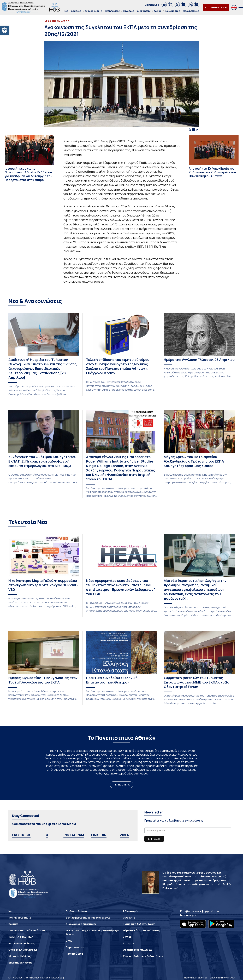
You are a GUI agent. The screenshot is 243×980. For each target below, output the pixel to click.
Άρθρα (158, 11)
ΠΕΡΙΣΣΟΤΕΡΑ (122, 785)
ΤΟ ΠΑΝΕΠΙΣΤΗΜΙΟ (216, 7)
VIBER (125, 835)
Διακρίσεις (144, 11)
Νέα (66, 11)
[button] (4, 30)
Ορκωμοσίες (172, 11)
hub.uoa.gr (187, 915)
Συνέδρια (129, 11)
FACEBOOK (21, 835)
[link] (164, 5)
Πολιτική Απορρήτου (196, 978)
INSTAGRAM (74, 835)
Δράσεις (76, 11)
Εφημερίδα (152, 5)
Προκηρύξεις (191, 11)
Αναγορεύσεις (93, 11)
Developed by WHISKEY (222, 978)
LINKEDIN (99, 835)
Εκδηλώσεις (112, 11)
